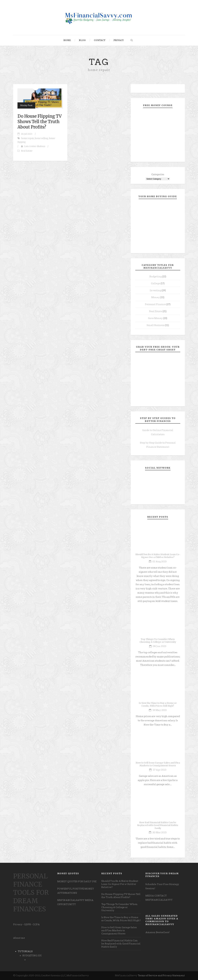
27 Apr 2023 (160, 770)
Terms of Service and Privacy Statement (161, 976)
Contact (100, 40)
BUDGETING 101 (32, 956)
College (156, 283)
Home (67, 40)
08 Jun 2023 (159, 646)
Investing (155, 290)
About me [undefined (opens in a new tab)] (19, 938)
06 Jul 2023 (27, 134)
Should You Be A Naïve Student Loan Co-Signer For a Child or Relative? (158, 556)
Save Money (155, 318)
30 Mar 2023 (159, 832)
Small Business (156, 325)
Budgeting (156, 277)
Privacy (119, 40)
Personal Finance (155, 304)
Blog (82, 40)
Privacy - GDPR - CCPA (26, 924)
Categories (158, 174)
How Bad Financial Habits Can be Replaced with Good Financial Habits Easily (158, 825)
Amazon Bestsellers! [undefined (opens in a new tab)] (157, 932)
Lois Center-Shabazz (35, 146)
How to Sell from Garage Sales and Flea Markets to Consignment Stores (158, 764)
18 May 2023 (160, 710)
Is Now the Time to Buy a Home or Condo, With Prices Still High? (158, 704)
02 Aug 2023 (159, 562)
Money (156, 297)
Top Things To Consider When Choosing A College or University (158, 641)
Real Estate (27, 151)
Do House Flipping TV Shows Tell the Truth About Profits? (40, 122)
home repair (28, 138)
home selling (41, 138)
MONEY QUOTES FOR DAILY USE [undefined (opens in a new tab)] (77, 881)
